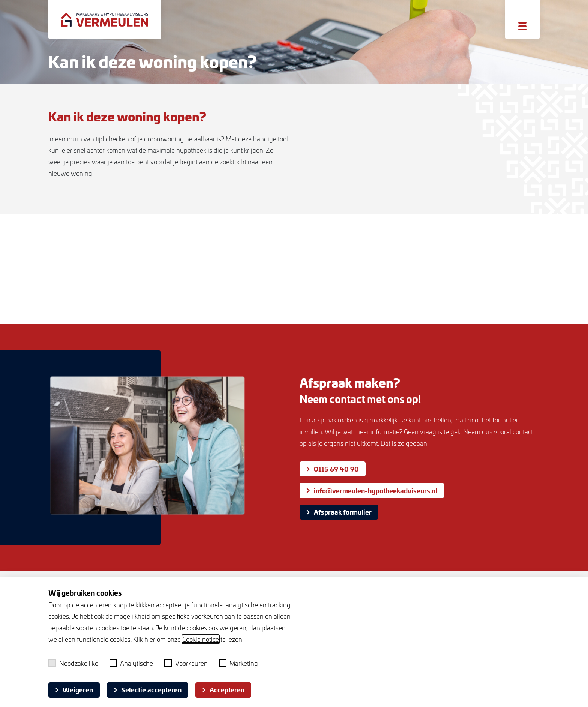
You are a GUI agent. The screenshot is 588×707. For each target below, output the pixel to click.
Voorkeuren (186, 663)
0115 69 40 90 (333, 469)
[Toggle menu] (522, 26)
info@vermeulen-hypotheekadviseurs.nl (372, 491)
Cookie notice (201, 639)
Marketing (239, 663)
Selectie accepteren (148, 690)
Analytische (131, 663)
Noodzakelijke (73, 663)
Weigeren (74, 690)
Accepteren (223, 690)
